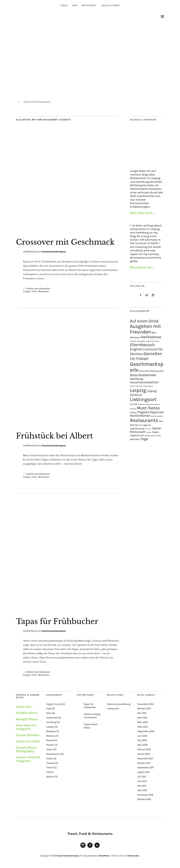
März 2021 (142, 722)
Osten (34, 291)
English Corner (54, 704)
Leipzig (26, 291)
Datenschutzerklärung (119, 704)
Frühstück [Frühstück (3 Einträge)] (150, 349)
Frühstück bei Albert (54, 436)
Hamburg (51, 722)
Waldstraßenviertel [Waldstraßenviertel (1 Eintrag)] (153, 436)
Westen (50, 777)
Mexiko (50, 740)
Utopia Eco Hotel (28, 741)
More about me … (142, 267)
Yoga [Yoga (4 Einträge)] (144, 439)
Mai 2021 (142, 713)
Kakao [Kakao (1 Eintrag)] (133, 386)
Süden (50, 759)
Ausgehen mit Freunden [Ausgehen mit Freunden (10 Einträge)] (145, 329)
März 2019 (142, 727)
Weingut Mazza (27, 719)
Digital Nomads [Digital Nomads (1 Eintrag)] (153, 341)
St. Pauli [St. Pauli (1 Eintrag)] (148, 429)
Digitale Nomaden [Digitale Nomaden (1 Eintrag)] (138, 341)
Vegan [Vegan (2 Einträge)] (155, 432)
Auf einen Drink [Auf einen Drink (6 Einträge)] (144, 321)
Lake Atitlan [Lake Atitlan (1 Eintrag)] (148, 386)
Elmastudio (133, 856)
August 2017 (144, 772)
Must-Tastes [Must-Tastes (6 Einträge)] (148, 408)
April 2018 (142, 745)
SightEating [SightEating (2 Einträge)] (137, 428)
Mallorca (51, 736)
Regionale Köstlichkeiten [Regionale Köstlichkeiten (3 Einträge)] (147, 414)
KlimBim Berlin (27, 713)
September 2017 (146, 768)
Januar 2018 (144, 754)
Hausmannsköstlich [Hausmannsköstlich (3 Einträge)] (144, 382)
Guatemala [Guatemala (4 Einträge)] (147, 375)
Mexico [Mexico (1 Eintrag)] (157, 404)
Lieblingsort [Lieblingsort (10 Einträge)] (143, 400)
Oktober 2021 (144, 709)
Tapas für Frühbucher (57, 621)
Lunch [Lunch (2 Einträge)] (134, 404)
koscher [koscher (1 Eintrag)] (139, 386)
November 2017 (145, 759)
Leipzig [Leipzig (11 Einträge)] (138, 390)
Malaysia (51, 731)
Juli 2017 (142, 777)
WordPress (104, 856)
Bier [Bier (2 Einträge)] (154, 333)
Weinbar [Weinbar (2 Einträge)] (135, 439)
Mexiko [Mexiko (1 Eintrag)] (133, 409)
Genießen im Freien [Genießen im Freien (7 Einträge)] (146, 356)
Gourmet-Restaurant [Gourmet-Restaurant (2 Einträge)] (151, 371)
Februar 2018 (144, 749)
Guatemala (52, 718)
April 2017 (142, 790)
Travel (64, 6)
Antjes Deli (24, 707)
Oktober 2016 (144, 799)
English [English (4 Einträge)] (136, 349)
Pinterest (97, 848)
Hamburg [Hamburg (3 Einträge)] (136, 379)
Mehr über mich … (142, 213)
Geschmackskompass (54, 252)
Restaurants (89, 6)
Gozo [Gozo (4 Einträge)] (134, 375)
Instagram (83, 848)
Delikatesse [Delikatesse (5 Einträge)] (151, 337)
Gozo (49, 713)
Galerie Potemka (28, 735)
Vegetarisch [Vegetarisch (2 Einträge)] (137, 435)
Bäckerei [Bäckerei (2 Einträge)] (135, 337)
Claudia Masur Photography (26, 749)
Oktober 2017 (144, 763)
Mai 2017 (142, 786)
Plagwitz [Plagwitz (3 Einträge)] (143, 412)
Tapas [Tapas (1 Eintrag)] (149, 432)
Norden (50, 745)
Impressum (113, 709)
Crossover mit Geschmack (65, 242)
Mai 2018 (142, 740)
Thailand (51, 763)
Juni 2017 (142, 781)
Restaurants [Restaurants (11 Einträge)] (144, 420)
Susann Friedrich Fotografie (28, 759)
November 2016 (145, 795)
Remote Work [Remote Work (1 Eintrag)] (157, 416)
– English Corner (110, 6)
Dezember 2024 (145, 704)
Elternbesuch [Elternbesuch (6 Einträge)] (142, 345)
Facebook (90, 848)
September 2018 (146, 731)
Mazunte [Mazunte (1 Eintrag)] (150, 404)
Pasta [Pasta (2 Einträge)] (133, 412)
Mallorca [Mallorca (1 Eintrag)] (142, 404)
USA (49, 772)
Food (75, 6)
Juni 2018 (142, 736)
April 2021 (142, 718)
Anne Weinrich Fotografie (26, 727)
